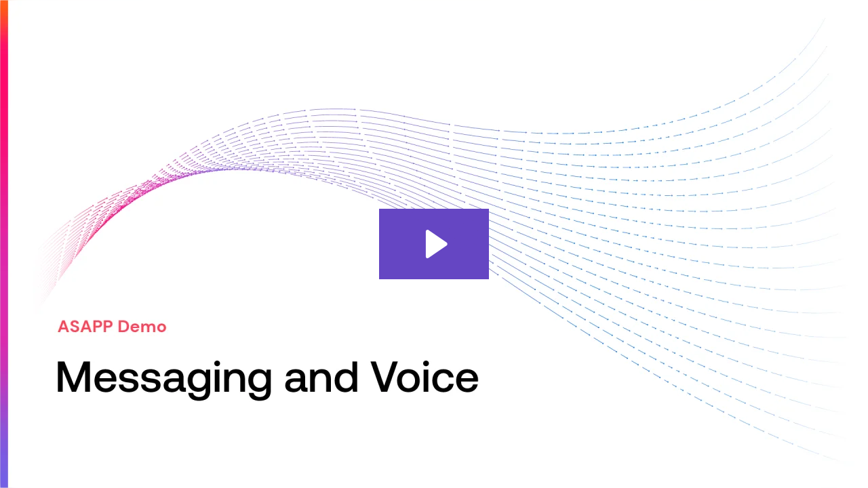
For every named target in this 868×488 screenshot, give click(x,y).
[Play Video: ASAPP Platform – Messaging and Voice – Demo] (434, 244)
